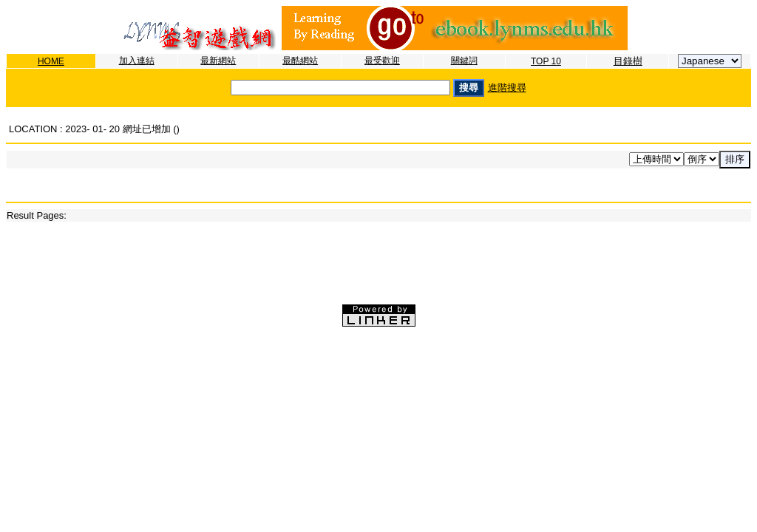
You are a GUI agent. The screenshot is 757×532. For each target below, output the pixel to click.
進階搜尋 (507, 88)
